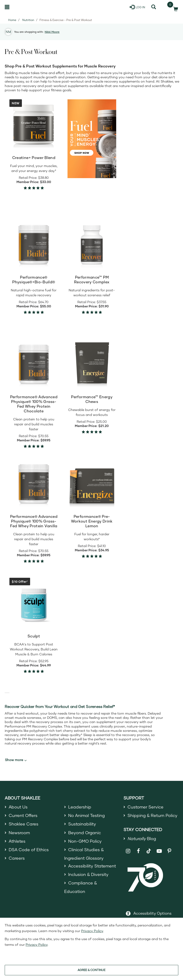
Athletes (17, 841)
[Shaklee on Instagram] (128, 851)
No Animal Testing (87, 816)
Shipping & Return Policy (153, 816)
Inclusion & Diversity (88, 875)
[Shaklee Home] (27, 7)
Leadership (80, 807)
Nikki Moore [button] (52, 32)
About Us (18, 807)
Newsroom (19, 833)
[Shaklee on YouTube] (159, 851)
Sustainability (82, 824)
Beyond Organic (85, 833)
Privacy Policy (92, 931)
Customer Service (146, 807)
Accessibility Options (152, 913)
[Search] (154, 7)
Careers (17, 858)
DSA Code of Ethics (29, 850)
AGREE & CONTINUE (91, 970)
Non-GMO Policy (85, 841)
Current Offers (23, 816)
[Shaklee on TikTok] (149, 848)
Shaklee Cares (24, 824)
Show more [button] (16, 760)
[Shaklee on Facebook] (138, 851)
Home (12, 20)
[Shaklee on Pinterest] (169, 851)
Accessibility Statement (92, 866)
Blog (142, 839)
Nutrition (28, 20)
